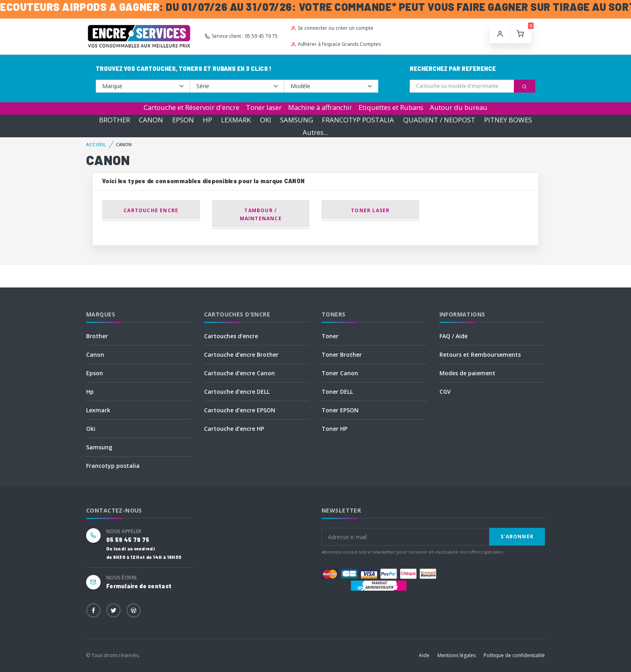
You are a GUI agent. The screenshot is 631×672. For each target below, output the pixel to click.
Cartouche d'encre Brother (241, 355)
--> (143, 86)
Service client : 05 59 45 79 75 (241, 36)
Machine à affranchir (320, 107)
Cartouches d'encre (231, 336)
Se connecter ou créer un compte (332, 28)
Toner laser (264, 107)
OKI (266, 120)
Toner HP (334, 429)
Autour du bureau (459, 107)
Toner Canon (340, 373)
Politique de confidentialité (514, 655)
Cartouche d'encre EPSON (240, 410)
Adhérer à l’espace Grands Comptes (336, 44)
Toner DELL (337, 392)
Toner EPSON (340, 410)
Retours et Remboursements (480, 355)
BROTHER (114, 120)
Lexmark (98, 410)
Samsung (99, 447)
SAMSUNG (297, 120)
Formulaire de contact (139, 586)
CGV (445, 392)
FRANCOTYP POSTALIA (358, 120)
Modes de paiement (467, 373)
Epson (95, 373)
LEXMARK (236, 120)
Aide (424, 655)
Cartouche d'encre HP (234, 429)
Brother (97, 336)
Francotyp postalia (113, 466)
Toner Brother (342, 355)
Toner (330, 336)
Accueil (96, 144)
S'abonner (517, 537)
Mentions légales (457, 655)
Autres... (315, 132)
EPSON (183, 120)
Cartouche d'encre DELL (237, 392)
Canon (95, 355)
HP (207, 120)
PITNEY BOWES (508, 120)
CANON (151, 120)
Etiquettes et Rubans (391, 107)
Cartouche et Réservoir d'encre (192, 107)
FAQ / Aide (454, 336)
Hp (90, 392)
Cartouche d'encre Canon (239, 373)
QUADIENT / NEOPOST (439, 120)
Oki (91, 429)
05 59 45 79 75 (128, 540)
